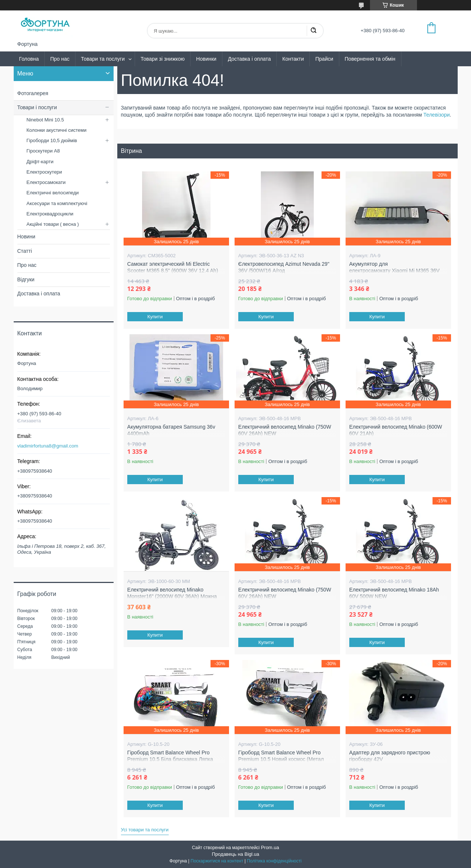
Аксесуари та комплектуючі (57, 203)
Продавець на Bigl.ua (236, 854)
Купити (155, 317)
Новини (26, 237)
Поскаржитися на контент (217, 861)
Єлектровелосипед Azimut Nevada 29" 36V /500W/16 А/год (284, 267)
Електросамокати (46, 182)
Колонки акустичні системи (57, 130)
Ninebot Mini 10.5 (45, 120)
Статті (25, 251)
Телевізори (436, 115)
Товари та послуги (103, 59)
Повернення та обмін (370, 59)
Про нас (60, 59)
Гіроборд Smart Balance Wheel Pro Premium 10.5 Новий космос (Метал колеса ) (281, 759)
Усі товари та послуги (145, 830)
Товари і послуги (37, 107)
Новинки (206, 59)
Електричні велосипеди (53, 193)
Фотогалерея (33, 93)
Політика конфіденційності (274, 861)
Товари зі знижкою (163, 59)
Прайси (324, 59)
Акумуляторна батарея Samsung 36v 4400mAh (171, 430)
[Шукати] (313, 31)
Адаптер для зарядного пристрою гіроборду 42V (390, 756)
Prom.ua (270, 847)
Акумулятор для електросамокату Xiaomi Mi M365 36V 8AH (394, 270)
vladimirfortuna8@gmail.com (48, 446)
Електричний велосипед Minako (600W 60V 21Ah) (396, 430)
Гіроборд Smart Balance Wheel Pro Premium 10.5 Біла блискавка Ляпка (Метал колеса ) (170, 759)
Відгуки (26, 279)
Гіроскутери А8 (43, 151)
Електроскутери (44, 172)
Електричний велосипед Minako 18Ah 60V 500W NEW (394, 593)
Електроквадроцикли (50, 214)
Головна (29, 59)
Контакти (293, 59)
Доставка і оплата (249, 59)
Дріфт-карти (40, 162)
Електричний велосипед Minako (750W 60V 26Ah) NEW (285, 430)
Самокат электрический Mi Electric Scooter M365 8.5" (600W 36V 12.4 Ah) (173, 267)
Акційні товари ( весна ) (53, 224)
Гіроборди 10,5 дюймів (52, 140)
